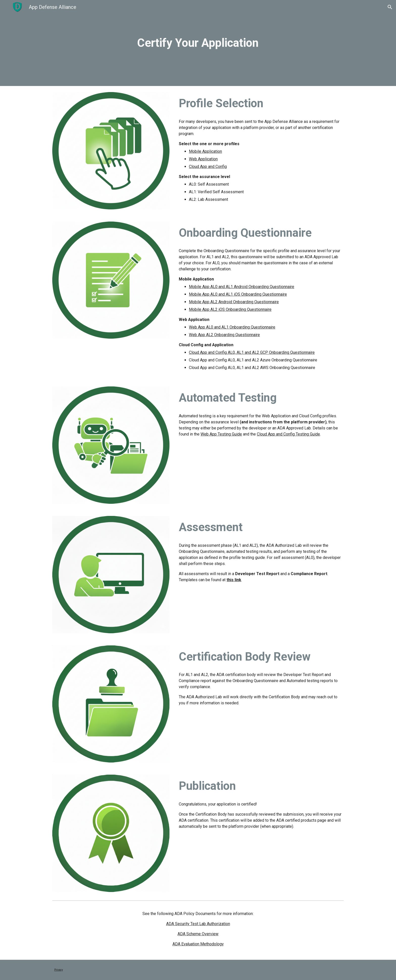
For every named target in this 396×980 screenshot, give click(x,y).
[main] (198, 43)
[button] (390, 7)
